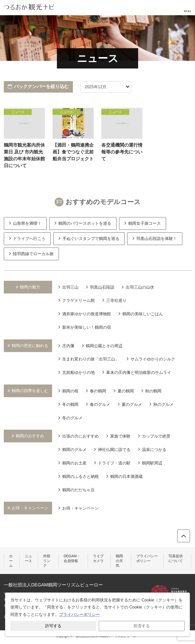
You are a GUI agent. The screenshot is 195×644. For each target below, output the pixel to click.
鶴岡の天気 (119, 561)
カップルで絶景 (154, 436)
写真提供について (176, 558)
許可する (53, 626)
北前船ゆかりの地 (77, 372)
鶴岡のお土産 (72, 463)
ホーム (11, 561)
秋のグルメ (162, 404)
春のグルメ (98, 404)
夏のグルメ (130, 404)
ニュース (28, 558)
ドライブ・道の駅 (112, 463)
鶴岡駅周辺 (150, 463)
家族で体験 (118, 436)
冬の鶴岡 (68, 404)
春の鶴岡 (96, 391)
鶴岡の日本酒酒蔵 (125, 476)
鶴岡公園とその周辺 (102, 345)
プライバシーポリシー (147, 558)
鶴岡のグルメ (72, 449)
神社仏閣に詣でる (112, 449)
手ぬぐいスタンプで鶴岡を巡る (89, 238)
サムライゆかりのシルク (151, 359)
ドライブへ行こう (27, 238)
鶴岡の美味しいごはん (141, 314)
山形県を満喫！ (25, 223)
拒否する (142, 626)
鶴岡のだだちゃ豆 (77, 490)
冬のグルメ (70, 417)
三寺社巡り (114, 300)
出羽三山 (68, 287)
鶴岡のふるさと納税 (79, 476)
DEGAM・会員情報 (72, 558)
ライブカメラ (98, 558)
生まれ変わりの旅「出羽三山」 (89, 359)
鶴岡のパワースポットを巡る (83, 223)
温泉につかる (152, 449)
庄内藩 (66, 345)
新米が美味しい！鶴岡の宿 (85, 327)
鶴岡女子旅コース (143, 223)
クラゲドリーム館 (77, 300)
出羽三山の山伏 (138, 287)
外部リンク (47, 561)
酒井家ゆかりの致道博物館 (85, 314)
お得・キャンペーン (79, 508)
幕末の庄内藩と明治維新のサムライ (137, 372)
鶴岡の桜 (68, 391)
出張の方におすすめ (79, 436)
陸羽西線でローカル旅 (31, 253)
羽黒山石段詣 (100, 287)
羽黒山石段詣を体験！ (155, 238)
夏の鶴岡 (124, 391)
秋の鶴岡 (151, 391)
